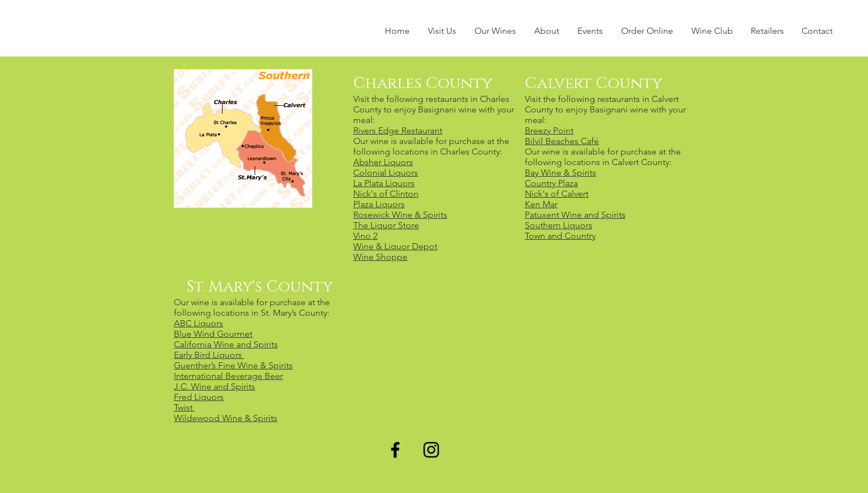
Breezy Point (549, 130)
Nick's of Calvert (557, 194)
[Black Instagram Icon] (431, 450)
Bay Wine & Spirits (560, 173)
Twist (184, 407)
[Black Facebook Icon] (395, 450)
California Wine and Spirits (226, 344)
